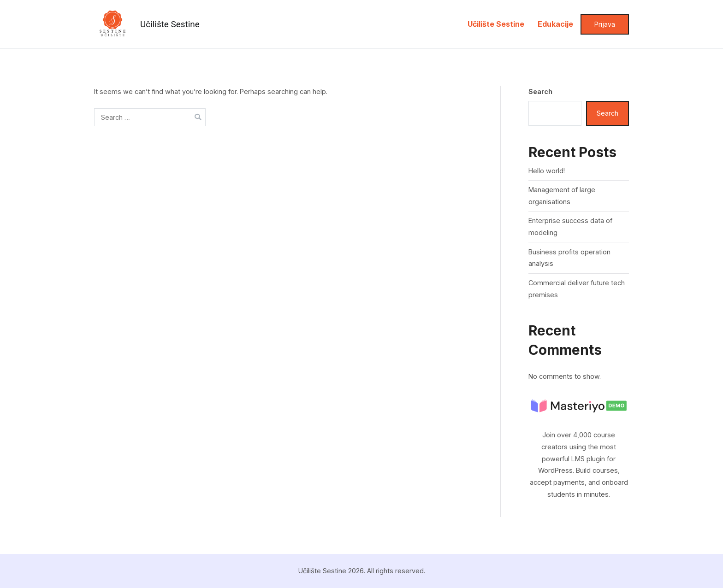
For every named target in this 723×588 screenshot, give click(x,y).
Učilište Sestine (170, 24)
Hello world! (547, 171)
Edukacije (555, 24)
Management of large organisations (562, 196)
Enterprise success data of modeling (570, 226)
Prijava (605, 24)
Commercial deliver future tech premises (577, 289)
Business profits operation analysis (569, 258)
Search (540, 91)
